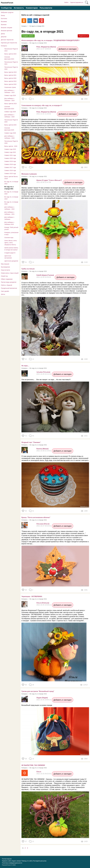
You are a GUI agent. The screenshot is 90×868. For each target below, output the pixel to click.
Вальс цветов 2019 (10, 81)
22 (26, 167)
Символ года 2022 (10, 152)
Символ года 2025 (10, 112)
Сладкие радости (10, 253)
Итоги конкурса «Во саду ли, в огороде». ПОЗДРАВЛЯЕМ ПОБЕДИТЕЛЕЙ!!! (51, 40)
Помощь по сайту (27, 861)
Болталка (4, 18)
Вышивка (4, 22)
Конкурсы (4, 46)
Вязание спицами (7, 28)
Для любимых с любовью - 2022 (9, 208)
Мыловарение (5, 267)
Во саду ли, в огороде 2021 (9, 188)
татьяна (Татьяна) (43, 372)
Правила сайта (7, 861)
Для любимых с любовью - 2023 (9, 91)
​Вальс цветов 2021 (10, 75)
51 (26, 262)
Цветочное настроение (8, 257)
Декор (3, 34)
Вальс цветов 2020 (10, 78)
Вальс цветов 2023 (10, 54)
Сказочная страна (10, 87)
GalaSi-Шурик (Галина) (45, 275)
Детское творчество (7, 40)
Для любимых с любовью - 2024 (9, 100)
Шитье (3, 294)
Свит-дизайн (5, 291)
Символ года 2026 (10, 133)
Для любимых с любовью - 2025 (9, 116)
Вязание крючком (6, 31)
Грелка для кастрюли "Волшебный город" (38, 691)
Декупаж (4, 37)
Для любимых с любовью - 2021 (9, 213)
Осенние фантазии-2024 (9, 108)
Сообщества (6, 8)
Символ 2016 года (10, 170)
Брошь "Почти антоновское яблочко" (36, 517)
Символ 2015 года (10, 173)
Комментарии (32, 8)
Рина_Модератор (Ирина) (46, 47)
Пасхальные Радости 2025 (11, 121)
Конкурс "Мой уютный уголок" (11, 228)
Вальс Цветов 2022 (10, 72)
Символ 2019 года (10, 161)
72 (26, 436)
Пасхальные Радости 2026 (11, 142)
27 (26, 841)
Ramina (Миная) (42, 449)
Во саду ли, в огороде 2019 (11, 198)
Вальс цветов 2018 (10, 84)
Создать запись (28, 36)
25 (26, 511)
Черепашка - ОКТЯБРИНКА (32, 596)
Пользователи (46, 8)
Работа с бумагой (6, 285)
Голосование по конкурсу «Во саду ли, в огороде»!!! (42, 105)
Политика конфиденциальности (12, 863)
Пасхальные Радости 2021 (11, 63)
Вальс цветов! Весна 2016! (11, 178)
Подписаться (83, 36)
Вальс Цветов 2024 (10, 104)
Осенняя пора (9, 238)
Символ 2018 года (10, 164)
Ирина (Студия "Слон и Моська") (49, 180)
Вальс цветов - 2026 (11, 146)
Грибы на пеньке (28, 269)
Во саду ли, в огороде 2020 (11, 193)
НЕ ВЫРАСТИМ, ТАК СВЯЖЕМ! (33, 765)
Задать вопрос (16, 861)
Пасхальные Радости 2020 (11, 68)
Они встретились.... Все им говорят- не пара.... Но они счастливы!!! (46, 380)
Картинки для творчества (9, 43)
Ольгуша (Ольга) (43, 524)
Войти (66, 2)
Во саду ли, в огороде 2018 (11, 203)
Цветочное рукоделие (11, 261)
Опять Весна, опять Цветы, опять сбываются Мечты (11, 243)
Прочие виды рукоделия (9, 282)
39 (26, 759)
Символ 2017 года (10, 167)
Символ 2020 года (10, 158)
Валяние (4, 25)
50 (26, 685)
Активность (19, 8)
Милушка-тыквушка (29, 174)
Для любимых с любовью (9, 218)
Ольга (39, 772)
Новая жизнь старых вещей (10, 273)
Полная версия (7, 859)
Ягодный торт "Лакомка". (31, 442)
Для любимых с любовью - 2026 (9, 137)
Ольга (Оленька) (43, 603)
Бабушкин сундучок (7, 12)
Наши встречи (5, 270)
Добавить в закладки (68, 49)
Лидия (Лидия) (42, 698)
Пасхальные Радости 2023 (11, 50)
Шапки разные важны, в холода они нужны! (11, 249)
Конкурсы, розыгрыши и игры (11, 233)
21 (26, 99)
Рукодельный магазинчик (9, 288)
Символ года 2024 (10, 95)
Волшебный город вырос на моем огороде (37, 705)
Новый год (4, 276)
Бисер (3, 15)
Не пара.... (25, 366)
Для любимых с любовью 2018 (9, 223)
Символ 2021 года (10, 155)
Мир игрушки (5, 264)
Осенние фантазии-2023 (9, 58)
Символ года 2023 (10, 149)
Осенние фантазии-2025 (9, 129)
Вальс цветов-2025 (10, 125)
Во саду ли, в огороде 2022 (11, 183)
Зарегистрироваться (77, 2)
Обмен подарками (7, 279)
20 (26, 590)
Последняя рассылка (40, 861)
